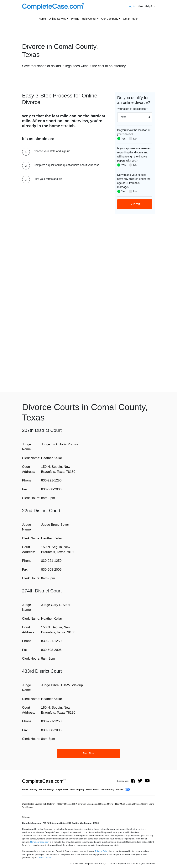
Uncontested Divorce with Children (39, 804)
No (135, 139)
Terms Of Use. (45, 858)
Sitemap (26, 817)
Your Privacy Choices (112, 789)
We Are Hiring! (47, 789)
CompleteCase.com (44, 781)
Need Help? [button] (145, 6)
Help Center (89, 19)
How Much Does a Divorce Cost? (131, 804)
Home (42, 19)
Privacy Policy (102, 851)
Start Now (88, 753)
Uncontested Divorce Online (100, 804)
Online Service (57, 19)
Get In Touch (131, 19)
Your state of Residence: (132, 109)
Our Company (110, 19)
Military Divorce (65, 804)
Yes (124, 139)
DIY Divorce (79, 804)
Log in (131, 6)
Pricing (75, 19)
